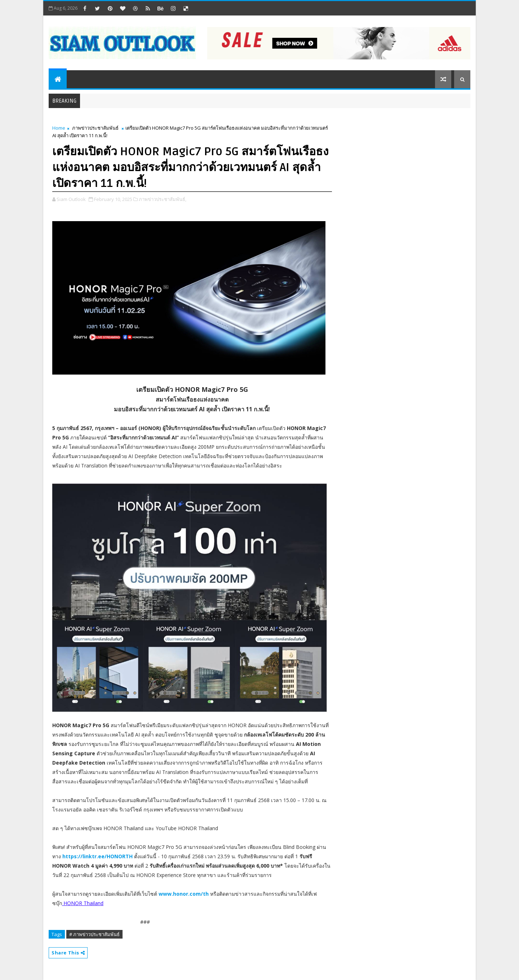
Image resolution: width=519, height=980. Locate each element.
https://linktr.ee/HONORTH (97, 856)
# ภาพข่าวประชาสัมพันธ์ (94, 934)
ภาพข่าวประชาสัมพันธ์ (95, 128)
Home (59, 128)
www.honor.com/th (184, 894)
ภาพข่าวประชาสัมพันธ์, (163, 199)
